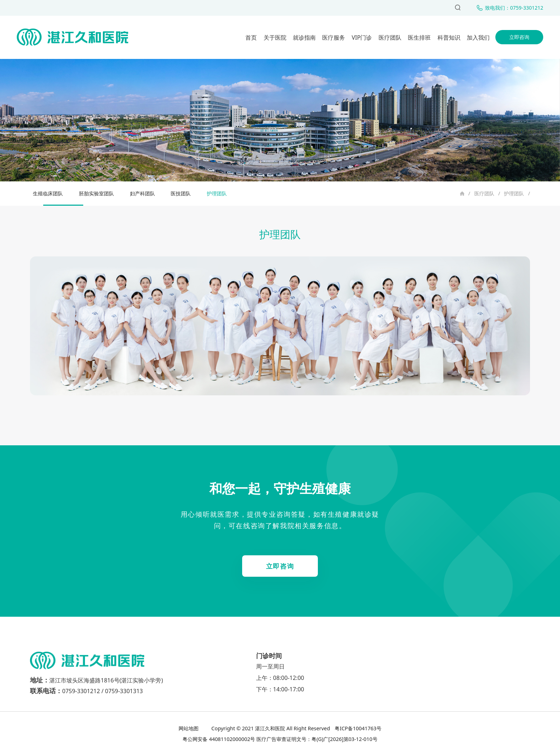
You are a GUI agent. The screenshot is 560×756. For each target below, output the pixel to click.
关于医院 (275, 37)
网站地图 (189, 728)
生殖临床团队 (48, 193)
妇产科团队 (142, 193)
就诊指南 (304, 37)
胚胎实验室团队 (96, 193)
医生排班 (419, 37)
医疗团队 (390, 37)
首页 (251, 37)
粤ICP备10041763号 (357, 728)
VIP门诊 (362, 37)
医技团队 (181, 193)
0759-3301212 (81, 691)
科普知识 (449, 37)
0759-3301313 (124, 691)
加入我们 (478, 37)
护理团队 (514, 193)
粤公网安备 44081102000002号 (219, 739)
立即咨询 (519, 37)
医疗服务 (334, 37)
